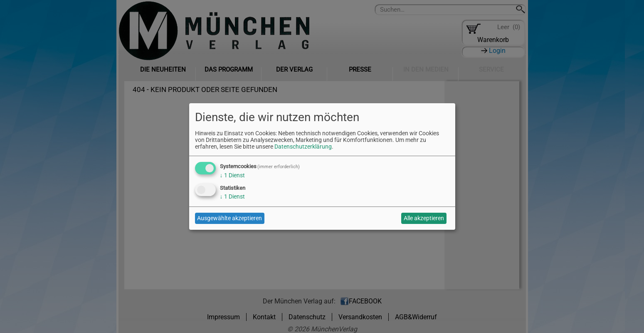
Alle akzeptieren (424, 218)
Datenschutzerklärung (303, 147)
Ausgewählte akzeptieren (229, 218)
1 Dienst (232, 175)
